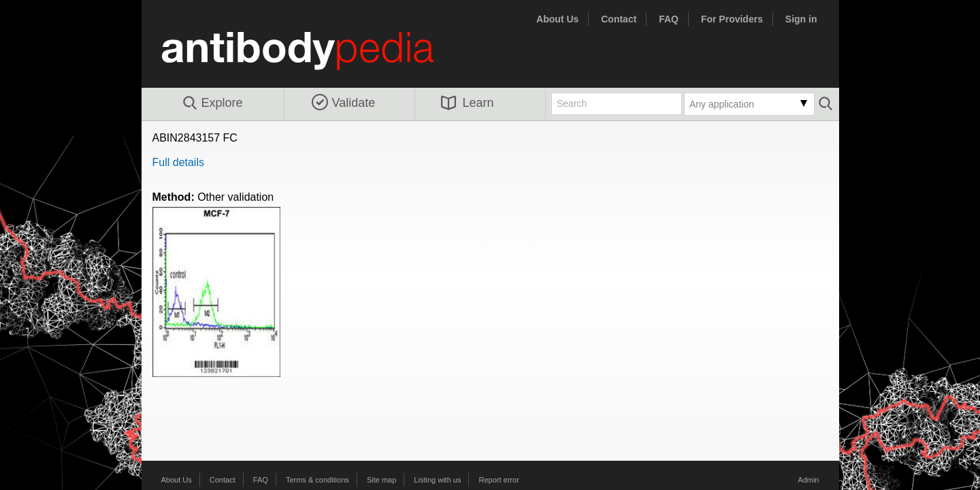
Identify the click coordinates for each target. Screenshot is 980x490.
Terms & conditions (317, 480)
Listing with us (437, 480)
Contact (619, 19)
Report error (499, 480)
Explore (212, 103)
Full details (178, 162)
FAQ (669, 19)
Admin (808, 480)
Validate (344, 103)
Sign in (801, 19)
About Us (557, 19)
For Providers (732, 19)
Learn (468, 103)
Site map (381, 480)
